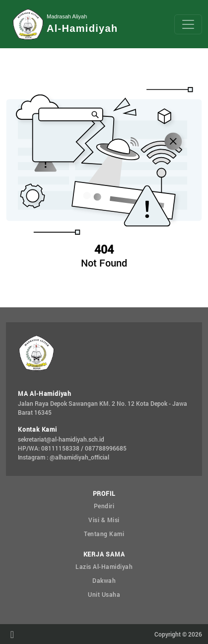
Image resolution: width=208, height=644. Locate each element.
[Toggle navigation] (188, 24)
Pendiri (104, 506)
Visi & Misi (104, 520)
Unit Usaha (104, 594)
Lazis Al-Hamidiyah (104, 566)
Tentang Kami (104, 534)
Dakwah (104, 580)
